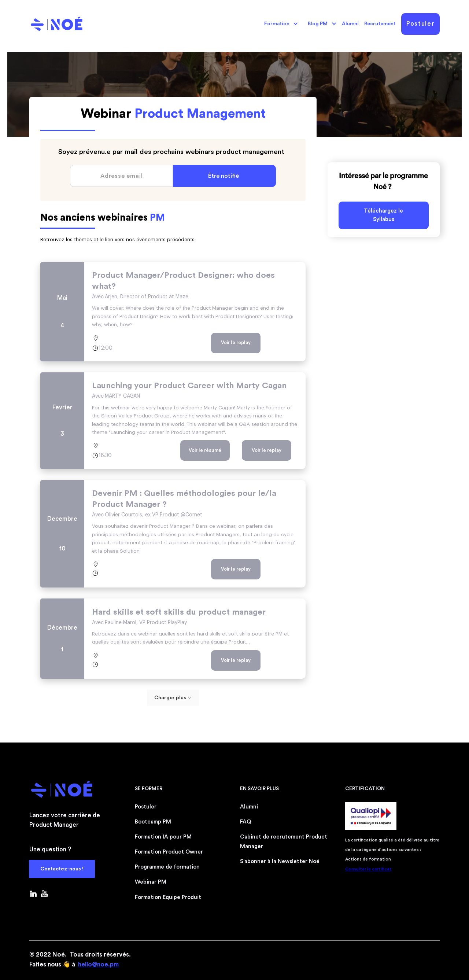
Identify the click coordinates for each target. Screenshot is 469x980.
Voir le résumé (205, 450)
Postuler (420, 24)
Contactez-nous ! (62, 869)
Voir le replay (236, 342)
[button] (279, 24)
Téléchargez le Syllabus (383, 215)
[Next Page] (173, 698)
